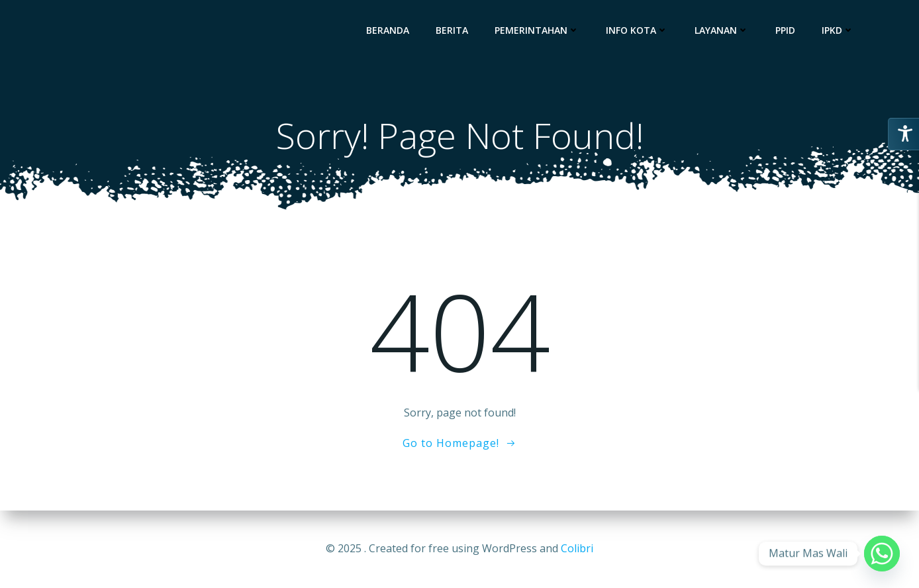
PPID (785, 30)
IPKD (838, 30)
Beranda (388, 30)
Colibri (577, 548)
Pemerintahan (537, 30)
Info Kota (637, 30)
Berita (452, 30)
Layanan (722, 30)
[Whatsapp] (882, 554)
